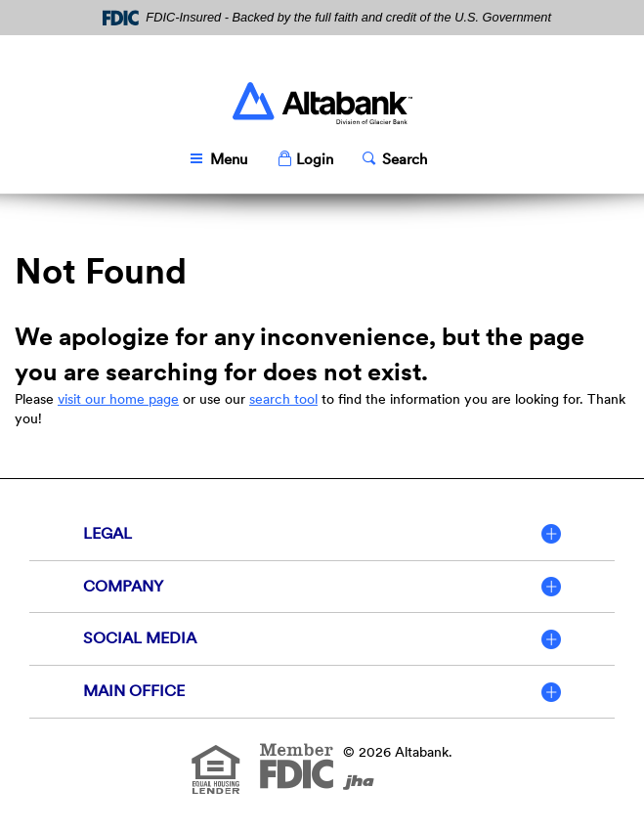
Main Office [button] (134, 691)
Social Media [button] (140, 638)
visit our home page (118, 399)
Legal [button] (107, 533)
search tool (283, 399)
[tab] (322, 535)
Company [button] (123, 586)
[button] (305, 160)
